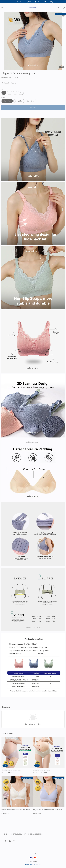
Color (3, 97)
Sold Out (33, 107)
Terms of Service (29, 864)
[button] (2, 8)
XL (21, 93)
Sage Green (31, 101)
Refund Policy (38, 864)
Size (3, 89)
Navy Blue (19, 101)
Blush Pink (7, 101)
